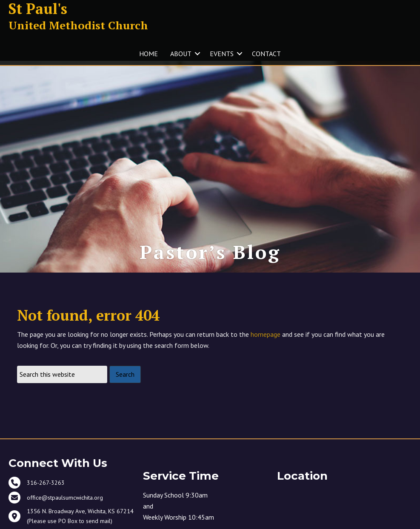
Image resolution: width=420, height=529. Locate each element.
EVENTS (222, 54)
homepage (266, 339)
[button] (197, 54)
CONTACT (266, 54)
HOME (149, 54)
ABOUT (181, 54)
